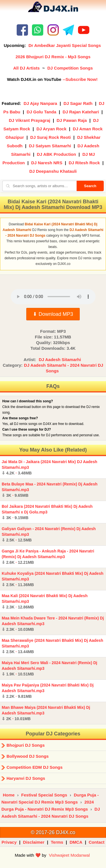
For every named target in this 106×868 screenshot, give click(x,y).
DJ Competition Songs (70, 68)
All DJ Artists (27, 68)
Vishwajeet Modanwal (69, 855)
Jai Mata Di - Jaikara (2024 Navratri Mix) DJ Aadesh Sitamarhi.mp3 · (49, 467)
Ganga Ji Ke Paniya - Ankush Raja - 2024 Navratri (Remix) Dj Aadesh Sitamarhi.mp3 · (48, 557)
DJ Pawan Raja (72, 120)
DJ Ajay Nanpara (41, 103)
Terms (57, 842)
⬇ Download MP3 (53, 314)
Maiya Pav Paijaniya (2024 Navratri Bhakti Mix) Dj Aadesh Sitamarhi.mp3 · (48, 691)
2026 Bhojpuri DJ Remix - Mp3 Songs (53, 57)
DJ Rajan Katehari (81, 112)
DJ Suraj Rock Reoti (50, 137)
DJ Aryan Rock (51, 129)
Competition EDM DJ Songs (34, 767)
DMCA (76, 842)
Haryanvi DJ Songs (26, 778)
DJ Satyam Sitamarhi (50, 146)
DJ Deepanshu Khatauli (53, 171)
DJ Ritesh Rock (84, 163)
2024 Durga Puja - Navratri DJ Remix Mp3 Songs (48, 806)
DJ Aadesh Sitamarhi (60, 359)
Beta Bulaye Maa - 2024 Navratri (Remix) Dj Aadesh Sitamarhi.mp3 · (50, 490)
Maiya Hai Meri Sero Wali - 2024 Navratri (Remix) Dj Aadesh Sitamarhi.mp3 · (49, 668)
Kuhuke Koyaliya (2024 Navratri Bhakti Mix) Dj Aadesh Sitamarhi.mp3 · (53, 579)
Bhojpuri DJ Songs (26, 745)
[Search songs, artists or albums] (39, 186)
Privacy (9, 842)
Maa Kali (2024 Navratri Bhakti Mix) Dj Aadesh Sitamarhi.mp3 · (45, 601)
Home (9, 795)
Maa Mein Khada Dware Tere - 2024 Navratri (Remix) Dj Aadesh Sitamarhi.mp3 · (53, 624)
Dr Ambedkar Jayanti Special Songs (65, 45)
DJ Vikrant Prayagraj (29, 120)
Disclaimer (34, 842)
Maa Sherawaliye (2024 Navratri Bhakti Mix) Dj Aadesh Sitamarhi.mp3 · (52, 646)
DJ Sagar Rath (78, 103)
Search (90, 186)
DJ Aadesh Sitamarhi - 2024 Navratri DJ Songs (64, 368)
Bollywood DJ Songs (28, 756)
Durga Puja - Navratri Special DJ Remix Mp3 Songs (50, 798)
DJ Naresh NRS (47, 163)
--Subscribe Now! (80, 79)
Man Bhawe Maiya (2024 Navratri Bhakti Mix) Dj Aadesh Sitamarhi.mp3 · (46, 713)
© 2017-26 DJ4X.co (53, 832)
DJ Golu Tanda (41, 112)
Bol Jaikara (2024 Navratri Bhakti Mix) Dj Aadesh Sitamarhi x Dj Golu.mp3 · (47, 512)
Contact (97, 842)
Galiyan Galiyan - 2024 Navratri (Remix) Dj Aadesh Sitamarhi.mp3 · (49, 534)
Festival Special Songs (44, 795)
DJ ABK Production (56, 154)
